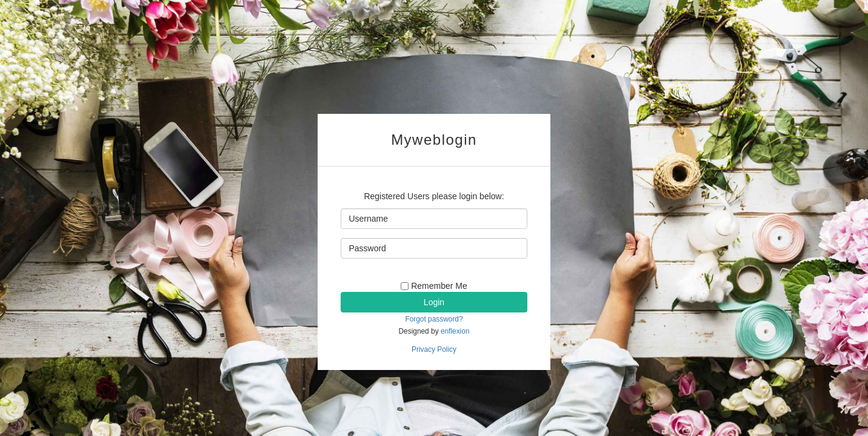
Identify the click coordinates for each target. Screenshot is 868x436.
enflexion (455, 331)
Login (434, 302)
